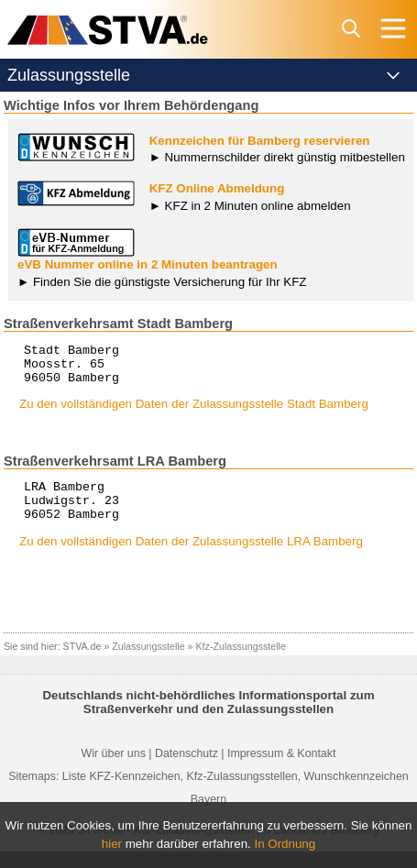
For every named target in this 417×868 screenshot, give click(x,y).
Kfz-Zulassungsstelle (241, 663)
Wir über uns (114, 770)
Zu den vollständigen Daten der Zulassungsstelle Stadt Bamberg (194, 412)
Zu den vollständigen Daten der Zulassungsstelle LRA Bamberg (191, 558)
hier (112, 844)
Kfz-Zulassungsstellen (242, 793)
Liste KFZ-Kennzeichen (121, 793)
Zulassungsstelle (148, 663)
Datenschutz (187, 770)
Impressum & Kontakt (281, 770)
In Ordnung (285, 844)
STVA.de (82, 663)
